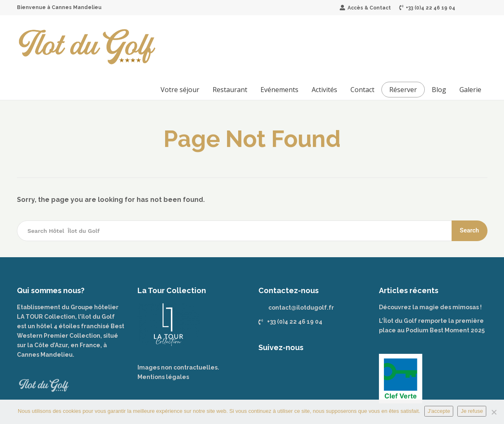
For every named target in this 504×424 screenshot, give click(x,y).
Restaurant (230, 90)
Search (470, 230)
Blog (439, 90)
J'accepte (439, 411)
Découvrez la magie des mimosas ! (430, 307)
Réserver (403, 90)
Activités (324, 90)
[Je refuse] (494, 412)
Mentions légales (163, 377)
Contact (362, 90)
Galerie (470, 90)
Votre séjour (180, 90)
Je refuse (472, 411)
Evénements (279, 90)
